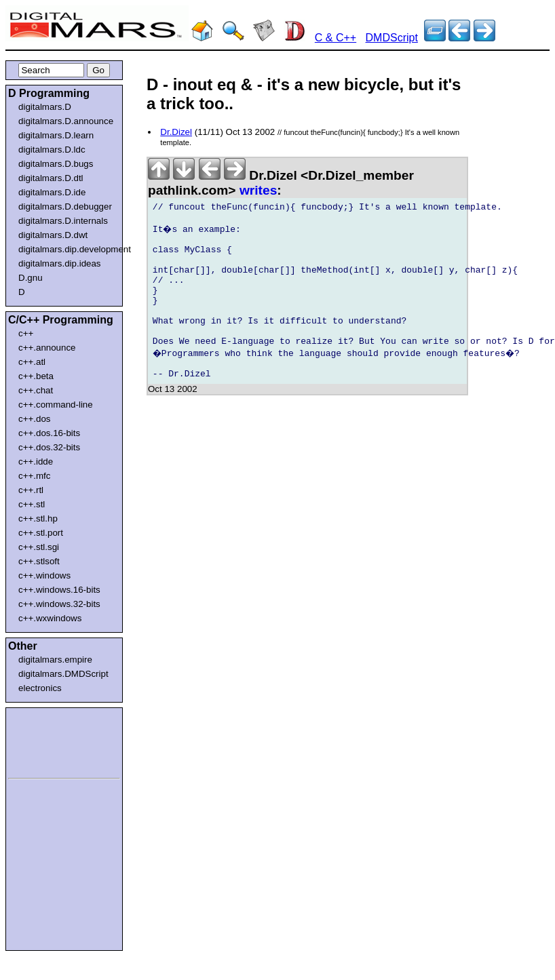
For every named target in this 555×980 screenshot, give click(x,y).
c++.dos (34, 419)
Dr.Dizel (176, 132)
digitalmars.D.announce (66, 121)
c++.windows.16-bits (59, 590)
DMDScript (392, 38)
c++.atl (32, 362)
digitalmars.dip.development (67, 249)
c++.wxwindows (50, 618)
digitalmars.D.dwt (53, 235)
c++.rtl (31, 490)
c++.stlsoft (39, 561)
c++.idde (36, 462)
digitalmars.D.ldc (52, 150)
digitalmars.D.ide (52, 192)
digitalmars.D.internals (63, 221)
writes (258, 190)
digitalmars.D (45, 107)
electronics (40, 688)
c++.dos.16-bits (49, 433)
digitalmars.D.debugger (65, 207)
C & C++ (336, 38)
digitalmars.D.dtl (51, 178)
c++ (26, 333)
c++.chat (36, 390)
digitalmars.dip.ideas (60, 263)
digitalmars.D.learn (56, 135)
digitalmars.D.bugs (56, 164)
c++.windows (44, 575)
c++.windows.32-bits (59, 604)
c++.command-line (56, 405)
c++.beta (36, 376)
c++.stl (32, 504)
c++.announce (47, 348)
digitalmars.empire (55, 660)
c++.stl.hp (38, 518)
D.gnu (31, 278)
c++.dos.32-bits (49, 447)
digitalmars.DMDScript (63, 674)
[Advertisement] (49, 741)
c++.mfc (34, 476)
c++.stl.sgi (39, 547)
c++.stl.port (41, 533)
